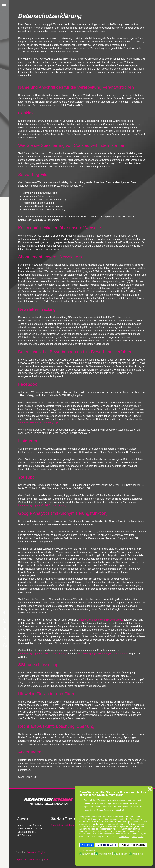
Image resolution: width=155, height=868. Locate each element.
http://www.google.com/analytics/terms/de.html (103, 654)
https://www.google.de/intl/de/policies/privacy (42, 505)
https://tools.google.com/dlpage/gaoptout (101, 620)
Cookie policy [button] (124, 837)
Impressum (21, 859)
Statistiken (122, 854)
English (42, 852)
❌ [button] (150, 789)
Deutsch (32, 852)
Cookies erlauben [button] (107, 845)
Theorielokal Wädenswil (64, 825)
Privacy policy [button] (138, 837)
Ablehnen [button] (87, 845)
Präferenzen (105, 854)
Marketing (137, 854)
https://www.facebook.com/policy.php (38, 423)
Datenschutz (35, 859)
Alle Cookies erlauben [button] (133, 845)
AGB (46, 859)
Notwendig (88, 854)
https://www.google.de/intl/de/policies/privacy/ (42, 654)
